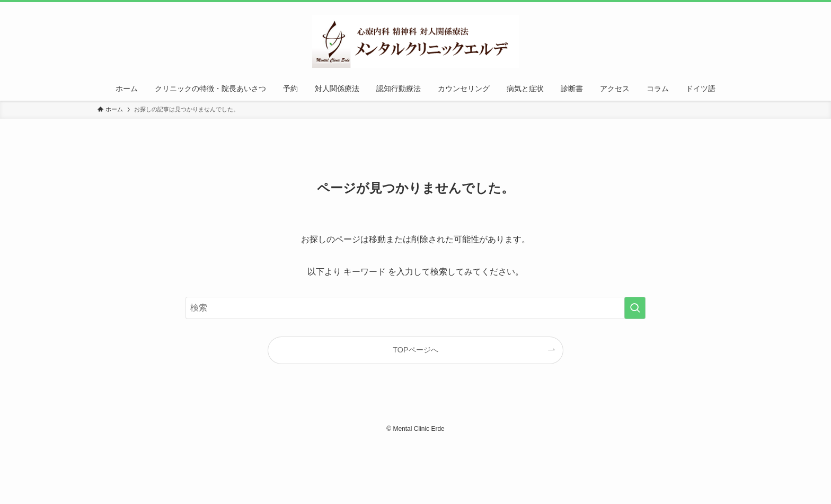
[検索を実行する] (635, 308)
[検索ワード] (415, 308)
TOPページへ (415, 350)
